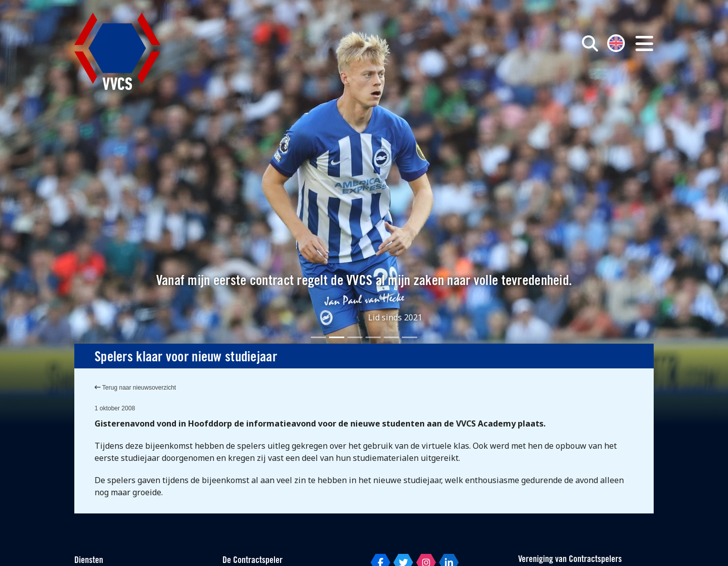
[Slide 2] (337, 337)
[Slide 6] (409, 337)
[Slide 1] (318, 337)
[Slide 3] (355, 337)
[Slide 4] (373, 337)
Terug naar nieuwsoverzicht (135, 388)
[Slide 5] (391, 337)
